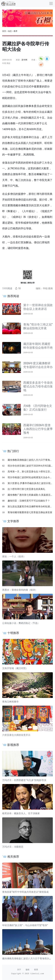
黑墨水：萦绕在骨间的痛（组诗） (20, 590)
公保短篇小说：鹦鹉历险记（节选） (21, 623)
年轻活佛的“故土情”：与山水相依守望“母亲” (25, 925)
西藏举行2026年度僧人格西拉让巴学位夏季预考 (38, 429)
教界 (16, 31)
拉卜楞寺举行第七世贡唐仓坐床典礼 (26, 489)
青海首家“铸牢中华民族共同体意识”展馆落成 (25, 892)
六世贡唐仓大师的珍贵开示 (16, 735)
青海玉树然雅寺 (10, 702)
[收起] (51, 3)
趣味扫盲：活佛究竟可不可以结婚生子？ (29, 501)
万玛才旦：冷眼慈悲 (13, 847)
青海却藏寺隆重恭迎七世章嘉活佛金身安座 (30, 512)
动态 (10, 31)
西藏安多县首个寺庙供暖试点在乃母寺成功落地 (38, 386)
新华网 (24, 60)
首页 (4, 31)
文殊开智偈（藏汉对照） (15, 668)
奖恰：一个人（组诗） (14, 557)
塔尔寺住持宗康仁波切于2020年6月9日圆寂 (30, 466)
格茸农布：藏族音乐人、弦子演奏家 (21, 813)
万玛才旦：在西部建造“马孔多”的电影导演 (24, 780)
